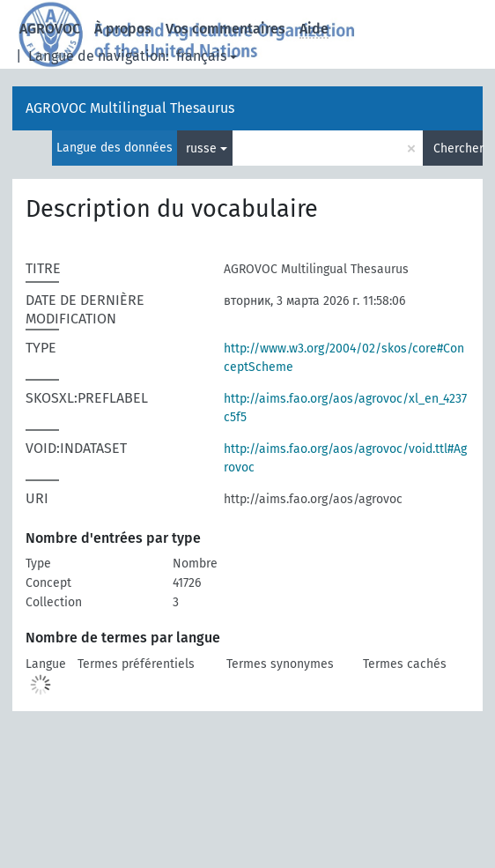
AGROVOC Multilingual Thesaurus (130, 108)
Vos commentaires (225, 29)
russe (201, 148)
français (201, 56)
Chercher (458, 148)
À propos (123, 29)
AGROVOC (50, 29)
